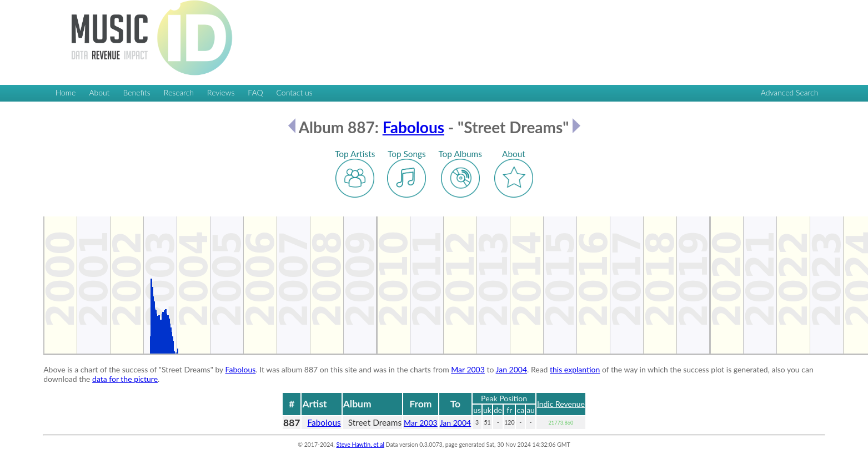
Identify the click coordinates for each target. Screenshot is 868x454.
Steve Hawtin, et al (360, 445)
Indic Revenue (561, 404)
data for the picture (125, 379)
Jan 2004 (511, 369)
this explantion (575, 369)
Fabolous (413, 127)
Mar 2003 (468, 369)
